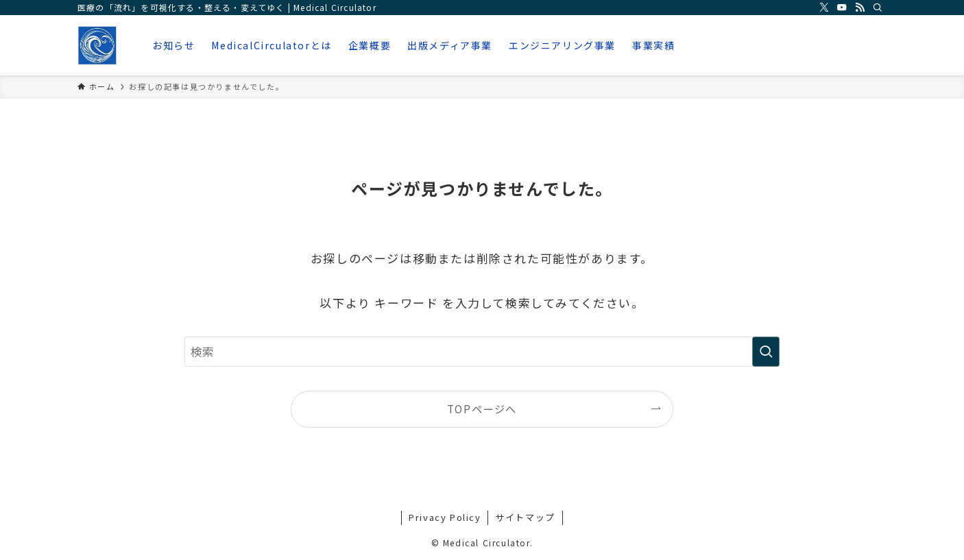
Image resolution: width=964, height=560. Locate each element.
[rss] (860, 8)
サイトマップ (525, 517)
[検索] (878, 8)
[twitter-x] (824, 8)
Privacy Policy (445, 517)
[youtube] (842, 8)
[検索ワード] (482, 352)
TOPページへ (482, 409)
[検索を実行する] (766, 352)
